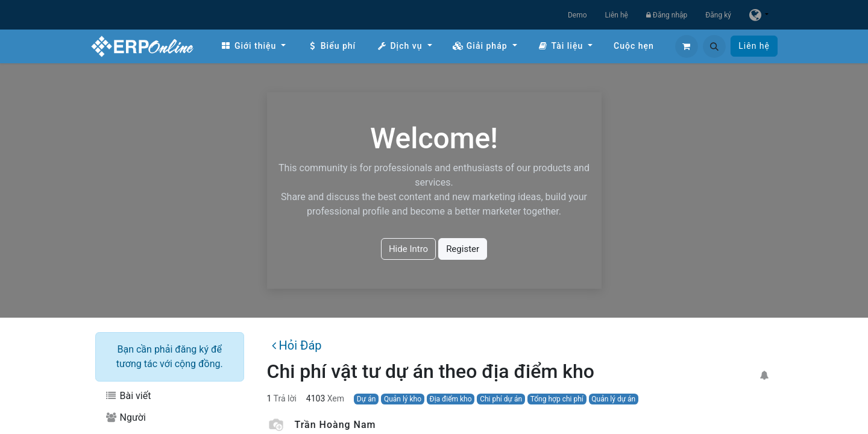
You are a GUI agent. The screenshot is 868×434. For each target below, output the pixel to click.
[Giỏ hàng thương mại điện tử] (687, 46)
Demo (577, 15)
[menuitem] (253, 46)
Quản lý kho (403, 399)
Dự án (366, 399)
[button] (714, 46)
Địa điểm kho (451, 399)
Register (463, 249)
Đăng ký (718, 15)
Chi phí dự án (501, 399)
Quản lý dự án (613, 399)
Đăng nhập (667, 15)
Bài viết (128, 396)
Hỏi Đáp (297, 345)
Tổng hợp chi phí (557, 399)
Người (125, 417)
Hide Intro (408, 249)
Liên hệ (617, 15)
